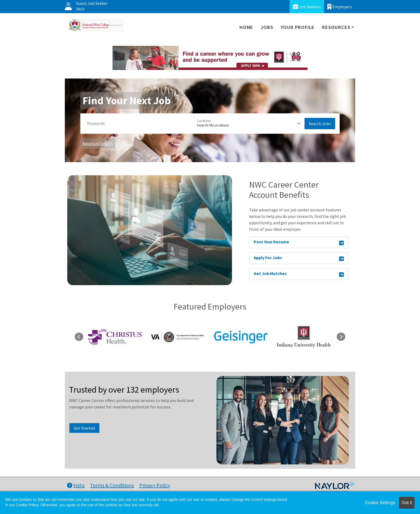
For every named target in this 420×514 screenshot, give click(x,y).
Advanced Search (98, 143)
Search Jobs (320, 124)
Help (76, 485)
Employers (340, 7)
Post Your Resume (299, 243)
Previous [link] (79, 337)
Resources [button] (336, 27)
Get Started (84, 428)
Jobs (267, 27)
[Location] (250, 124)
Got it (407, 503)
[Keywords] (140, 124)
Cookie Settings (380, 503)
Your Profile (298, 27)
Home (246, 27)
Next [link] (341, 337)
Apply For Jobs (299, 258)
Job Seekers (307, 7)
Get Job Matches (299, 274)
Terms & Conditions (112, 485)
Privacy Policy (155, 485)
